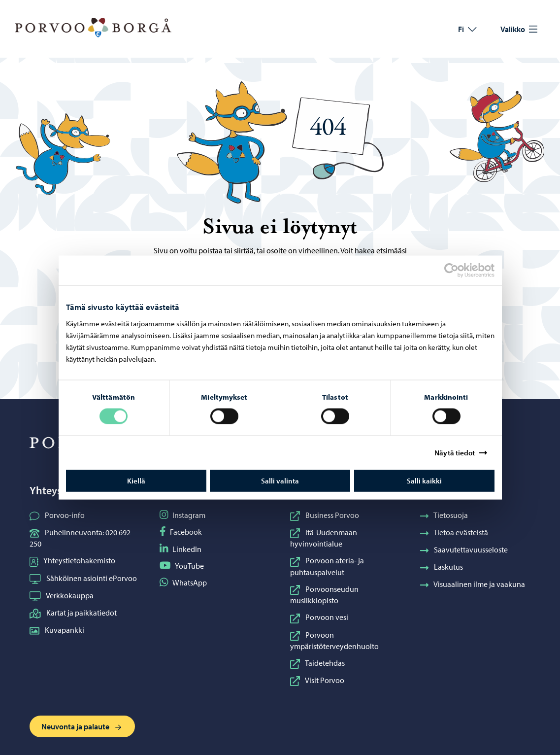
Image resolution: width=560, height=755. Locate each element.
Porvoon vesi (319, 617)
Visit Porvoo (317, 680)
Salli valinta (280, 480)
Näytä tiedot (455, 453)
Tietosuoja (444, 515)
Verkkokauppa (62, 595)
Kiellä (136, 480)
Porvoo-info (57, 515)
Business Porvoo (325, 515)
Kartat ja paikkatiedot (73, 613)
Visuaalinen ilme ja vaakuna (473, 584)
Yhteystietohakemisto (72, 560)
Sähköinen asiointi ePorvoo (83, 578)
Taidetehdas (317, 663)
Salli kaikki (424, 480)
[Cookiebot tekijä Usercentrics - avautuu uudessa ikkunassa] (460, 271)
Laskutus (442, 567)
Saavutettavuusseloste (464, 549)
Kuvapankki (57, 630)
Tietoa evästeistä (454, 532)
